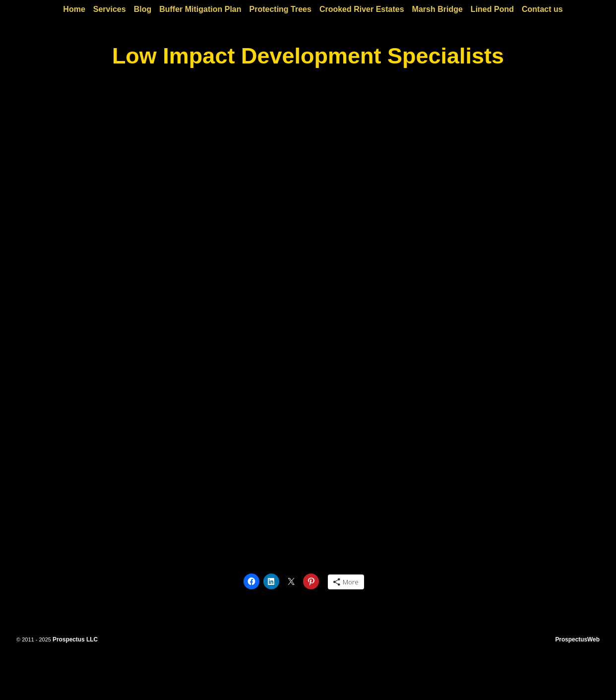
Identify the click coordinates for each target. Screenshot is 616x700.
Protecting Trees (280, 9)
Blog (143, 9)
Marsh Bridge (437, 9)
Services (110, 9)
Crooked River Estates (362, 9)
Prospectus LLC (75, 639)
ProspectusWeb (577, 639)
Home (74, 9)
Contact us (542, 9)
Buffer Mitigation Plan (200, 9)
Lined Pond (492, 9)
